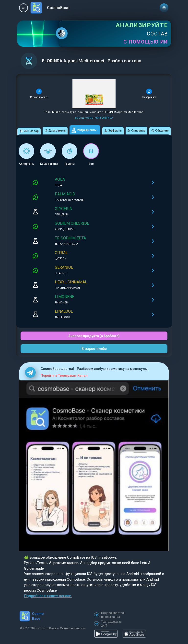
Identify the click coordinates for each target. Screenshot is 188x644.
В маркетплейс (94, 349)
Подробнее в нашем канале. (48, 596)
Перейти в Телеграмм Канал (64, 376)
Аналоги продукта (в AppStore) (94, 336)
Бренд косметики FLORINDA (94, 118)
